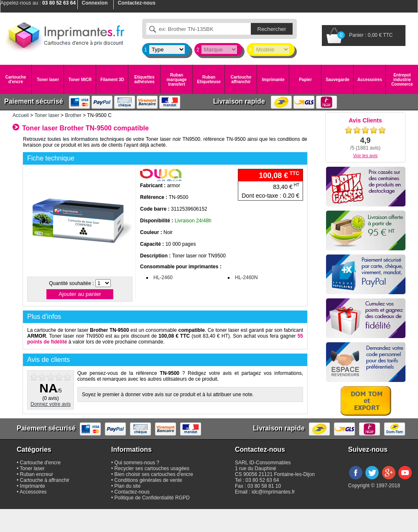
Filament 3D (112, 80)
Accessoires (370, 80)
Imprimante (273, 80)
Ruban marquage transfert (177, 80)
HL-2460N (246, 277)
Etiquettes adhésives (144, 79)
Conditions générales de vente (148, 480)
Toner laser (48, 80)
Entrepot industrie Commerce (402, 80)
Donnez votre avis (51, 404)
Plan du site (128, 486)
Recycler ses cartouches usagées (152, 468)
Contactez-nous (132, 492)
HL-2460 (163, 277)
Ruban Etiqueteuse (209, 79)
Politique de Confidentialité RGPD (152, 498)
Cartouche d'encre (16, 79)
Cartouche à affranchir (45, 480)
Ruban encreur (37, 474)
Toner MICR (80, 80)
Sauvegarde (338, 80)
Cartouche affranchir (241, 79)
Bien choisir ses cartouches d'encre (154, 474)
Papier (305, 80)
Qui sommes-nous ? (137, 463)
